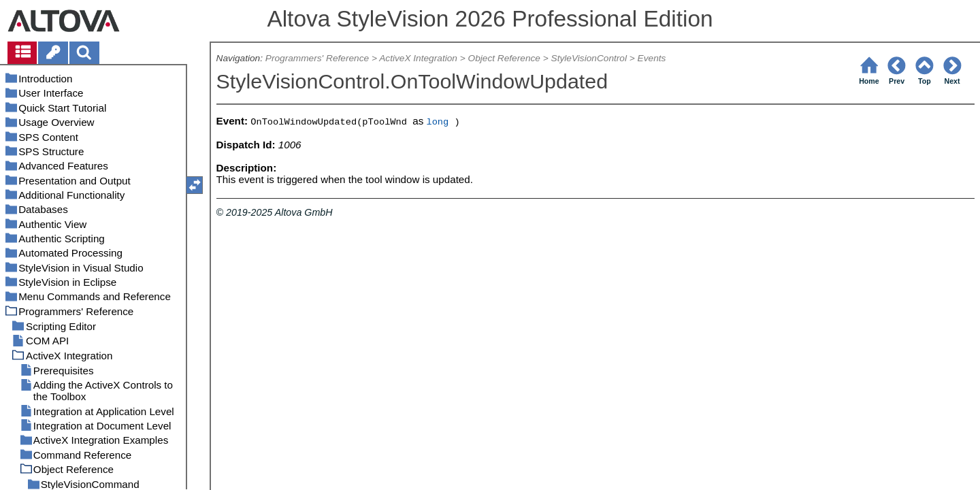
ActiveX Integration (418, 58)
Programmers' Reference (317, 58)
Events (652, 58)
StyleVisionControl (589, 58)
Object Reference (504, 58)
